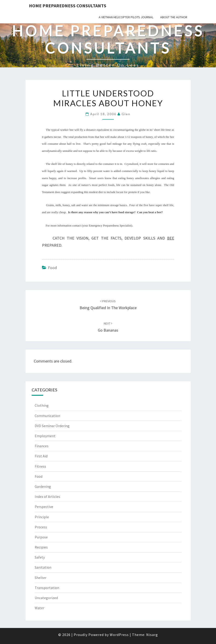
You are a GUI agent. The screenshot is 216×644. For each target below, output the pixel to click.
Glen (126, 114)
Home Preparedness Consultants (68, 6)
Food (52, 268)
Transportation (47, 588)
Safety (40, 557)
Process (41, 527)
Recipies (41, 547)
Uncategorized (46, 598)
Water (39, 608)
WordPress (119, 635)
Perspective (44, 507)
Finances (42, 446)
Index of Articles (47, 497)
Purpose (41, 537)
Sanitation (43, 567)
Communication (47, 416)
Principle (42, 517)
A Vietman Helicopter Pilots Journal (126, 17)
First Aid (41, 456)
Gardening (43, 486)
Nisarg (152, 635)
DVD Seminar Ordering (52, 426)
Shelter (41, 578)
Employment (45, 436)
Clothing (42, 405)
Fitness (40, 466)
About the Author (174, 17)
